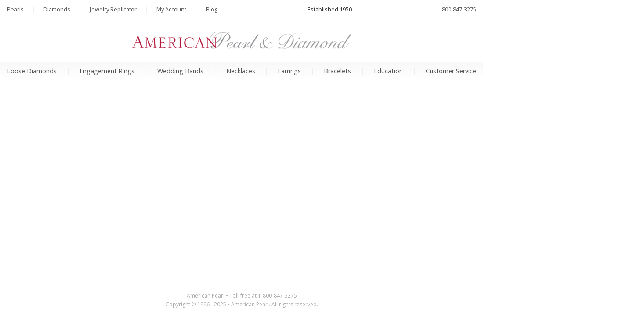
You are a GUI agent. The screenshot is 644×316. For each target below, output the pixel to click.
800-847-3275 (459, 9)
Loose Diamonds (32, 71)
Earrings (289, 71)
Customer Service (451, 71)
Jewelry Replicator (113, 9)
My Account (171, 9)
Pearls (15, 9)
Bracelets (337, 71)
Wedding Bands (180, 71)
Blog (212, 9)
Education (388, 71)
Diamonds (57, 9)
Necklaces (241, 71)
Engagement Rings (107, 71)
